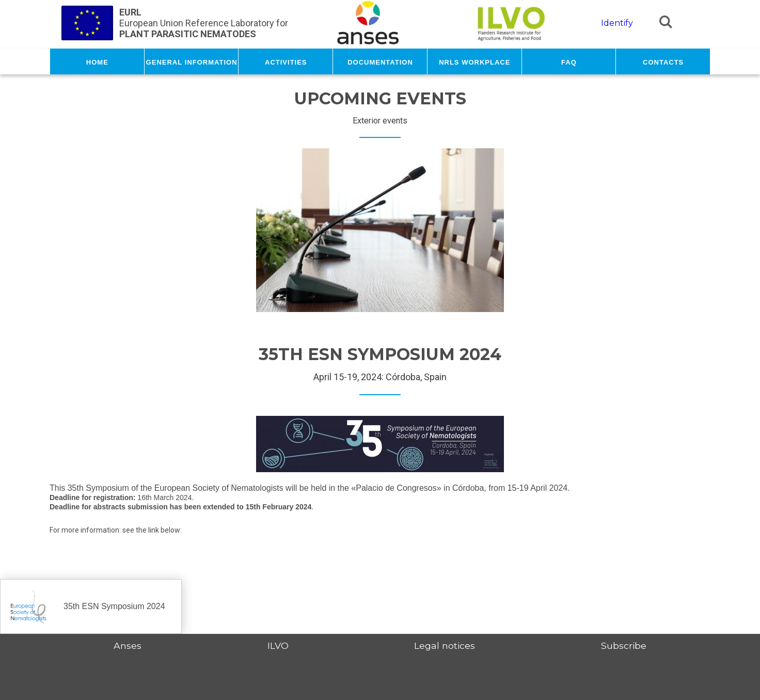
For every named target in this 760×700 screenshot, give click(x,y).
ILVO (278, 645)
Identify (617, 23)
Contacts (663, 61)
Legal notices (445, 645)
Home (97, 61)
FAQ (569, 61)
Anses (128, 645)
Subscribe (624, 645)
